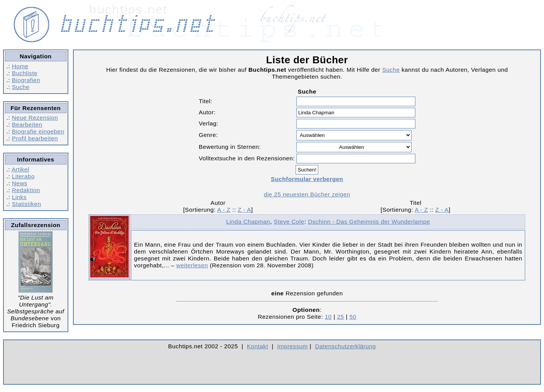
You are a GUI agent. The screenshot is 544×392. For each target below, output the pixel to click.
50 (353, 317)
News (20, 183)
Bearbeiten (27, 124)
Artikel (20, 169)
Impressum (293, 346)
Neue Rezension (35, 118)
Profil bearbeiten (35, 138)
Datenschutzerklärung (346, 346)
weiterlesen (192, 265)
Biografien (26, 80)
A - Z (224, 210)
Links (19, 197)
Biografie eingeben (38, 131)
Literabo (23, 176)
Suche (21, 87)
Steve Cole (289, 222)
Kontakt (257, 346)
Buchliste (25, 73)
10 (328, 317)
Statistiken (26, 204)
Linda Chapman (248, 222)
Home (20, 66)
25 (341, 317)
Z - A (244, 210)
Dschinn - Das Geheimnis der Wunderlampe (369, 222)
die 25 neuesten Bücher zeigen (307, 194)
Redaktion (26, 190)
